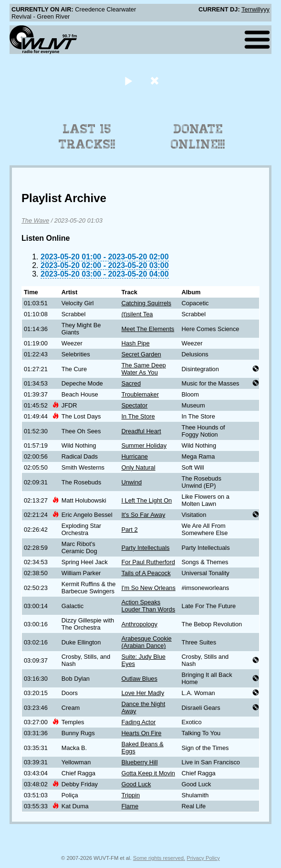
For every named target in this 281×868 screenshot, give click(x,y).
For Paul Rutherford (148, 562)
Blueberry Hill (139, 762)
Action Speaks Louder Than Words (148, 606)
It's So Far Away (143, 515)
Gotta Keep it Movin (148, 773)
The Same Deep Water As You (143, 369)
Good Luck (136, 784)
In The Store (138, 416)
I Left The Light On (146, 500)
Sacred (131, 383)
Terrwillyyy (255, 9)
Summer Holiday (144, 445)
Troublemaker (140, 394)
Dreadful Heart (141, 431)
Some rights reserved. (159, 858)
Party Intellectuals (145, 548)
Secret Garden (141, 354)
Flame (130, 806)
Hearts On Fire (141, 733)
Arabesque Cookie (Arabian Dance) (146, 642)
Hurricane (134, 456)
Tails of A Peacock (146, 573)
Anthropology (139, 624)
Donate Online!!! (198, 137)
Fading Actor (138, 722)
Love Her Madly (143, 693)
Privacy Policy (203, 858)
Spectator (134, 405)
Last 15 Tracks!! (87, 137)
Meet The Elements (148, 329)
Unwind (131, 482)
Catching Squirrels (146, 303)
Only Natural (138, 467)
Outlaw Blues (139, 679)
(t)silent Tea (137, 314)
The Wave (35, 220)
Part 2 (129, 530)
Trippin (130, 795)
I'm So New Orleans (148, 588)
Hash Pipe (135, 343)
